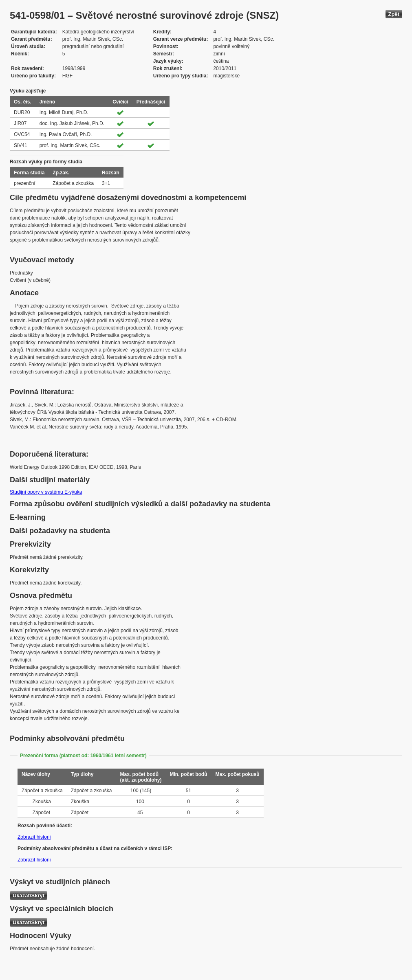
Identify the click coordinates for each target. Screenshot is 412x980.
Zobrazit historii (34, 837)
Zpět (394, 14)
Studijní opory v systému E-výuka (46, 492)
